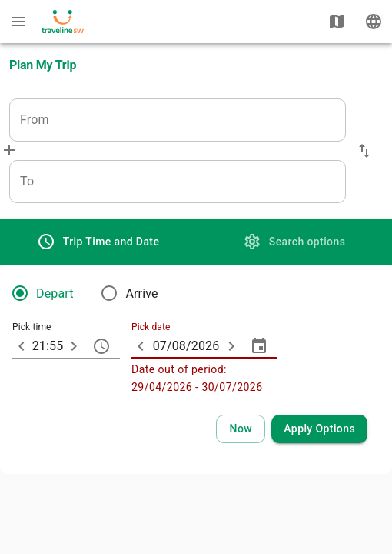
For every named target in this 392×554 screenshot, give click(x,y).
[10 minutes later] (74, 346)
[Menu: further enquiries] (18, 22)
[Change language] (374, 22)
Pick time (32, 328)
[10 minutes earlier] (22, 346)
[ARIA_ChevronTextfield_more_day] (231, 346)
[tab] (98, 242)
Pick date (151, 328)
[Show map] (337, 22)
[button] (364, 151)
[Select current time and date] (241, 429)
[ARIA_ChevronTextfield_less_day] (141, 346)
